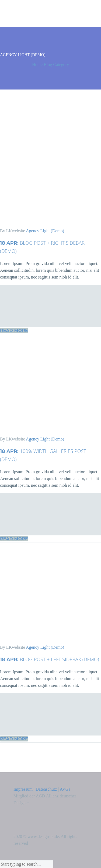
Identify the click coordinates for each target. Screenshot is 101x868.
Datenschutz (46, 789)
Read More (14, 331)
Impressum (23, 789)
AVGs (65, 789)
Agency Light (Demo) (45, 231)
